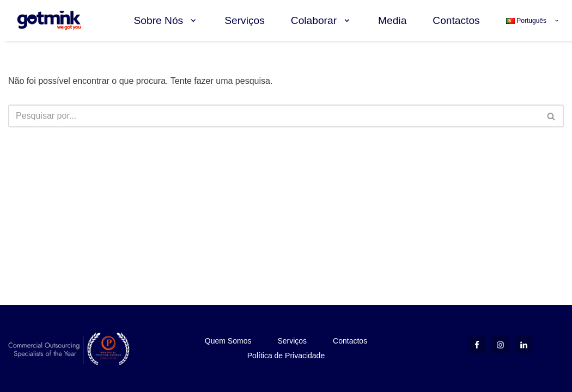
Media (392, 20)
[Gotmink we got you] (49, 20)
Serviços (245, 20)
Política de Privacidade (286, 356)
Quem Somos (228, 341)
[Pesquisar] (274, 116)
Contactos (456, 20)
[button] (193, 21)
